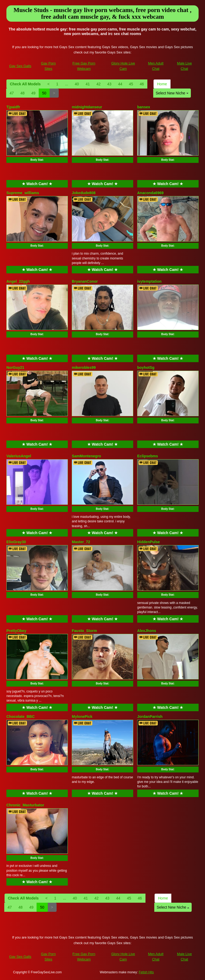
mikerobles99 (84, 367)
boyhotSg (146, 367)
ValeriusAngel (19, 456)
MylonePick (82, 717)
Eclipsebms (148, 456)
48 (23, 93)
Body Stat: (37, 160)
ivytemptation (149, 281)
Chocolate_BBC (21, 717)
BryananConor (85, 281)
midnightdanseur (87, 107)
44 (120, 84)
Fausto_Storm (84, 631)
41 (88, 84)
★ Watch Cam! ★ (37, 184)
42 (98, 84)
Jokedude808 (84, 193)
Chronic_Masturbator (25, 805)
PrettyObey (16, 631)
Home (162, 84)
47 (12, 93)
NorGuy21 (15, 367)
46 (142, 84)
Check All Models (25, 84)
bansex (144, 107)
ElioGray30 (16, 542)
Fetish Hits (146, 972)
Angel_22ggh (18, 281)
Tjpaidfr (13, 107)
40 (77, 84)
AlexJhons (147, 631)
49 (33, 93)
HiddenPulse (149, 542)
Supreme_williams (23, 193)
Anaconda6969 (150, 193)
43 (109, 84)
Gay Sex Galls (20, 66)
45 (131, 84)
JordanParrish (150, 717)
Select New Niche (172, 93)
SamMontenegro (86, 456)
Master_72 (81, 542)
